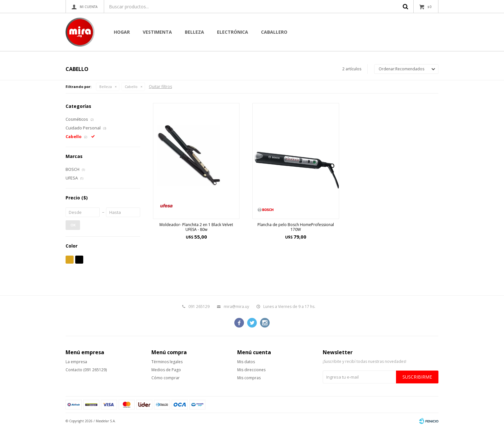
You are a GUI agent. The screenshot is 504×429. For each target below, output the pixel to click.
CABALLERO (274, 32)
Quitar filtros (160, 87)
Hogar (122, 32)
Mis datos (246, 362)
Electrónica (233, 32)
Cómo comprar (166, 378)
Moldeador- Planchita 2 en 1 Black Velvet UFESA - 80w (196, 227)
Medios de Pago (166, 370)
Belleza (194, 32)
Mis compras (249, 378)
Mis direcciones (251, 370)
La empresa (76, 362)
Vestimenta (157, 32)
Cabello (131, 87)
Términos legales (167, 362)
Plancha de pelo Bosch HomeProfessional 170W (296, 227)
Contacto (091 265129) (86, 370)
